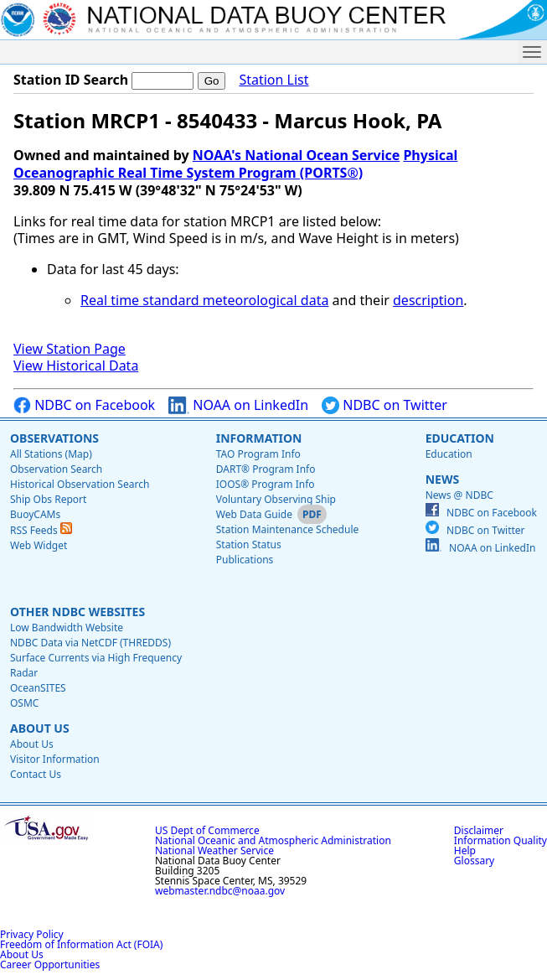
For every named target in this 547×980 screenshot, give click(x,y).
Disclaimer (479, 830)
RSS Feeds (41, 530)
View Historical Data (76, 366)
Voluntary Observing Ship (276, 499)
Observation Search (56, 469)
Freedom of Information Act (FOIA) (81, 944)
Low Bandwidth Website (67, 627)
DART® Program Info (266, 469)
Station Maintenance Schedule (288, 529)
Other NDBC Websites (77, 612)
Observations (54, 438)
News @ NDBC (459, 495)
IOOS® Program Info (266, 484)
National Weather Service (214, 850)
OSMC (24, 703)
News (442, 479)
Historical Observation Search (80, 484)
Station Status (249, 544)
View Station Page (70, 349)
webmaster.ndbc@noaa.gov (220, 891)
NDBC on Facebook (84, 405)
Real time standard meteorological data (204, 300)
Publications (245, 560)
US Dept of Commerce (207, 830)
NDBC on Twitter (384, 405)
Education (460, 438)
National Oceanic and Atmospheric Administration (273, 840)
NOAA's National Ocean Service (296, 155)
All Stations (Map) (51, 454)
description (428, 300)
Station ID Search (71, 80)
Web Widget (39, 545)
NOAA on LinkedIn (238, 405)
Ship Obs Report (48, 499)
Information (259, 438)
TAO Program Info (258, 454)
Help (465, 850)
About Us (40, 728)
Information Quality (501, 840)
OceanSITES (38, 688)
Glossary (474, 861)
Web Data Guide (254, 514)
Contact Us (36, 774)
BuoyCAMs (35, 514)
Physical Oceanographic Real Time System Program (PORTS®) (235, 164)
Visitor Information (55, 759)
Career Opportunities (50, 964)
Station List (273, 80)
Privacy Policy (32, 934)
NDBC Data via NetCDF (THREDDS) (90, 643)
